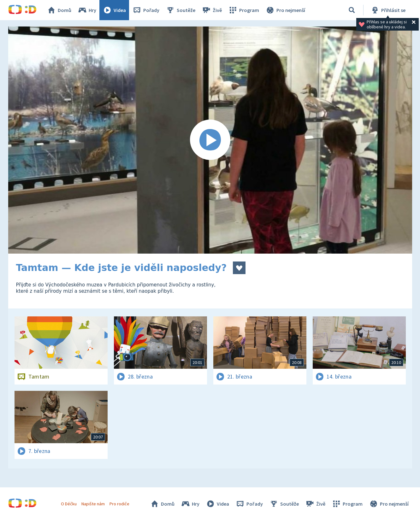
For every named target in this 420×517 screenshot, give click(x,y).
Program (244, 10)
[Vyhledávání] (352, 10)
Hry (87, 10)
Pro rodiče (119, 504)
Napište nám (93, 504)
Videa (114, 10)
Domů (59, 10)
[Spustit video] (210, 140)
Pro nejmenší (285, 10)
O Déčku (69, 504)
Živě (212, 10)
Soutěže (180, 10)
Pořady (146, 10)
